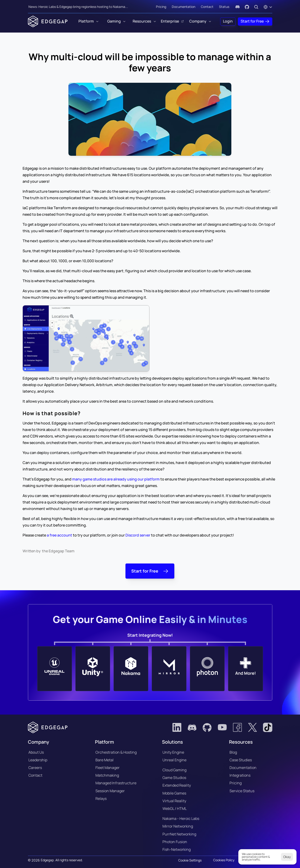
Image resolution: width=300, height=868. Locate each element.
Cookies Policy (224, 860)
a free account (59, 535)
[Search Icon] (256, 7)
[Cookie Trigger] (190, 860)
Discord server (138, 535)
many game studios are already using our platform (116, 479)
